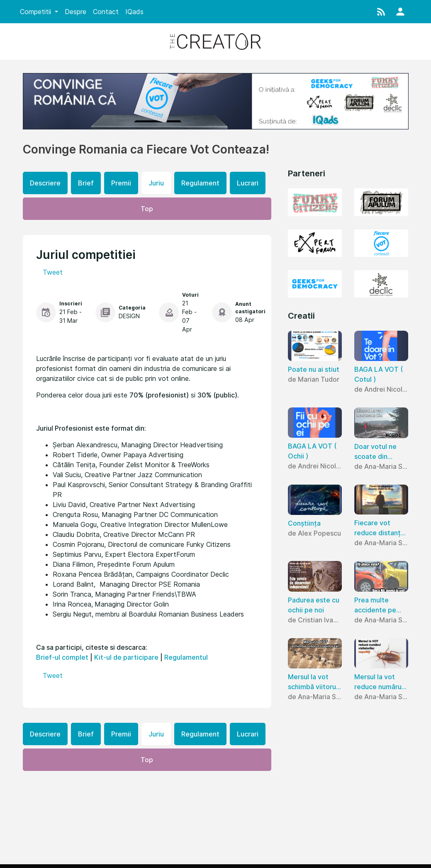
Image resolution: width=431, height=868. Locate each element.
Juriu (156, 183)
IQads (134, 12)
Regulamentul (186, 657)
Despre (75, 12)
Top (147, 209)
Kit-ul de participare (126, 657)
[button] (381, 12)
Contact (106, 12)
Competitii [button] (37, 12)
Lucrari (248, 183)
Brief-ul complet (62, 657)
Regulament (200, 183)
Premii (121, 183)
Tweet (53, 272)
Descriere (45, 183)
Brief (86, 183)
